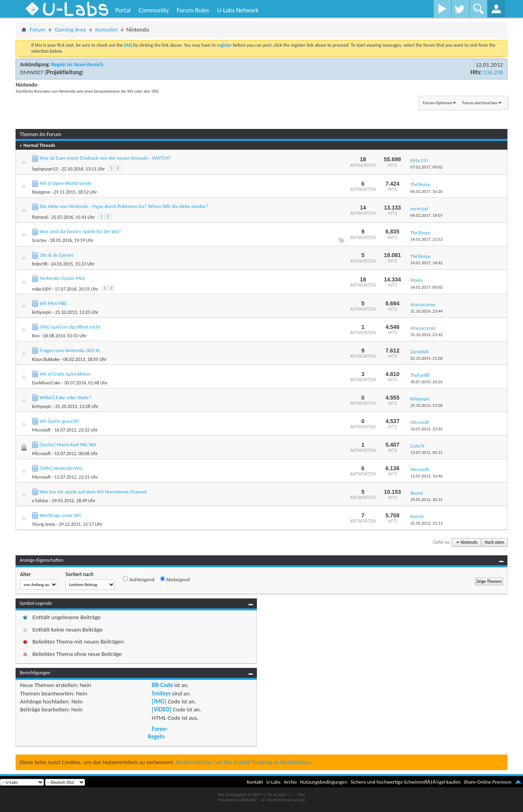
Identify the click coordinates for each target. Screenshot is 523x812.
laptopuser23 (45, 169)
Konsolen (107, 30)
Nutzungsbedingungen (324, 782)
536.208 (493, 72)
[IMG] (159, 701)
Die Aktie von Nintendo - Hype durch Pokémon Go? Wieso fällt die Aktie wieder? (124, 206)
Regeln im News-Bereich (77, 64)
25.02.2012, (427, 523)
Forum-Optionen (438, 103)
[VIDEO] (162, 709)
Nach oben (494, 542)
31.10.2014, (427, 311)
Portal (123, 10)
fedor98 (39, 264)
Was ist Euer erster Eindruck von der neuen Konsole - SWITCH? (105, 158)
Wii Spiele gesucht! (59, 421)
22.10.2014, (427, 358)
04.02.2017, (427, 215)
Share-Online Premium (487, 782)
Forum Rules (193, 10)
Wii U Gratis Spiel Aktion (65, 374)
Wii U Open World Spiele (65, 183)
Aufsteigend (139, 579)
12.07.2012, (427, 476)
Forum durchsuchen (480, 103)
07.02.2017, (427, 167)
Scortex (39, 240)
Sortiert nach (79, 574)
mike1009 (41, 289)
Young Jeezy (43, 524)
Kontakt (255, 782)
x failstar (40, 501)
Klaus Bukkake (46, 359)
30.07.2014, (427, 382)
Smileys (161, 693)
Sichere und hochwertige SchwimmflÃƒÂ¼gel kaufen (406, 782)
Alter (25, 574)
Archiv (290, 782)
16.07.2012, (427, 429)
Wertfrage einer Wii (60, 515)
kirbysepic (42, 312)
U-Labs (274, 782)
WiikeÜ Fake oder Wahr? (65, 397)
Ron (36, 336)
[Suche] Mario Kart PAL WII (68, 445)
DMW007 (32, 72)
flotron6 (40, 217)
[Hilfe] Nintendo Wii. (61, 468)
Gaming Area (70, 30)
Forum (37, 30)
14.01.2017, (427, 239)
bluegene (41, 192)
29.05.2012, (427, 500)
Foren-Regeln (158, 733)
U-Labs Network (238, 10)
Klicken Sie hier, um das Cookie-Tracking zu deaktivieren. (244, 762)
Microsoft (41, 430)
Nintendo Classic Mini (62, 278)
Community (154, 10)
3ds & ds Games (56, 255)
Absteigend (175, 579)
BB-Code (163, 685)
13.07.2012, (427, 453)
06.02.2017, (427, 191)
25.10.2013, (427, 405)
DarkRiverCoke (46, 383)
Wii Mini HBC (53, 303)
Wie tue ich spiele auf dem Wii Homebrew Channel (93, 492)
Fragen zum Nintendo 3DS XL (70, 350)
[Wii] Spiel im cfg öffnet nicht (70, 327)
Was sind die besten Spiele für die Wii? (80, 231)
